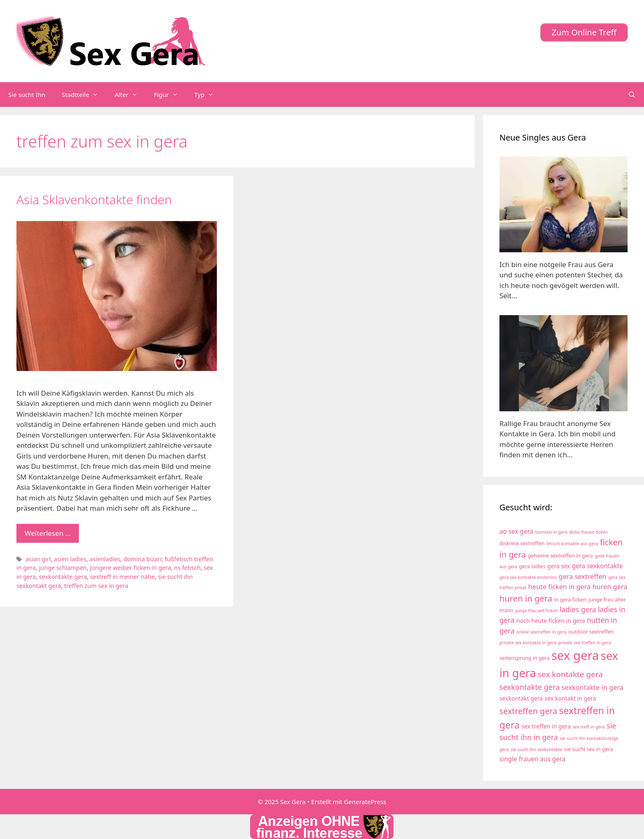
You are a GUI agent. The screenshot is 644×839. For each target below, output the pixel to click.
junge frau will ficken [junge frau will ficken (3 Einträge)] (537, 611)
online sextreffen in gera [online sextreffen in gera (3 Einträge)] (541, 632)
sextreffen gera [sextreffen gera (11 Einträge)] (528, 711)
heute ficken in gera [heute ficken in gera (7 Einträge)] (559, 587)
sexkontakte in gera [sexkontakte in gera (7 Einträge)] (592, 687)
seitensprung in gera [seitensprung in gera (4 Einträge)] (524, 658)
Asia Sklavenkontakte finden (94, 199)
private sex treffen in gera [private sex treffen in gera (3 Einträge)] (585, 643)
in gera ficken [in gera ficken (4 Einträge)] (570, 600)
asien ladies (70, 559)
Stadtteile (84, 95)
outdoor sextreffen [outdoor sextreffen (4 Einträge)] (591, 632)
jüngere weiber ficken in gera (130, 568)
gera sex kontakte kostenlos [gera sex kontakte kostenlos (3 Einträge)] (528, 577)
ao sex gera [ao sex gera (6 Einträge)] (516, 531)
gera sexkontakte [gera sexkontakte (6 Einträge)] (597, 566)
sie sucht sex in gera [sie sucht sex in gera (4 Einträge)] (589, 749)
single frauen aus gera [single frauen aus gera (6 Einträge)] (532, 759)
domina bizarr (143, 559)
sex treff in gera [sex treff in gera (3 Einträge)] (589, 727)
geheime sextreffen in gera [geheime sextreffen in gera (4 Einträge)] (560, 556)
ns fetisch (187, 568)
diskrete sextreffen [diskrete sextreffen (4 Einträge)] (522, 543)
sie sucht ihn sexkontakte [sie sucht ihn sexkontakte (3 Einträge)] (536, 749)
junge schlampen (63, 568)
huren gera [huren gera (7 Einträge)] (610, 587)
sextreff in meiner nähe (122, 577)
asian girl (38, 559)
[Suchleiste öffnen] (632, 95)
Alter (130, 95)
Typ (208, 95)
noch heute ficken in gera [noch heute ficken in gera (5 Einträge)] (551, 621)
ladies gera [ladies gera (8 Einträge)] (578, 610)
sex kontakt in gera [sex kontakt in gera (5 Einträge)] (570, 698)
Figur (170, 95)
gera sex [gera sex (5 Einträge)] (558, 566)
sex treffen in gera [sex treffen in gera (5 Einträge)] (546, 726)
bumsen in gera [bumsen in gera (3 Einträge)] (551, 532)
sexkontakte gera (63, 577)
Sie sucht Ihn (27, 95)
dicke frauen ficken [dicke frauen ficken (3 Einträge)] (589, 532)
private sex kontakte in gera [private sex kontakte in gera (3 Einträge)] (528, 643)
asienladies (105, 559)
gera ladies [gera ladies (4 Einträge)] (532, 566)
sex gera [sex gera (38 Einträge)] (575, 655)
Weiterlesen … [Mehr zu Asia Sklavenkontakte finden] (48, 533)
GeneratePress (365, 802)
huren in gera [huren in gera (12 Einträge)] (526, 598)
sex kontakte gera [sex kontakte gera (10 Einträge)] (570, 674)
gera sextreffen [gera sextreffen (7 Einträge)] (582, 576)
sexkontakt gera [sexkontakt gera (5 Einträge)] (521, 698)
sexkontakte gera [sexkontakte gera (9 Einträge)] (530, 687)
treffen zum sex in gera (96, 586)
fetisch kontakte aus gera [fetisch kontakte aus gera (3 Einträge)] (572, 544)
